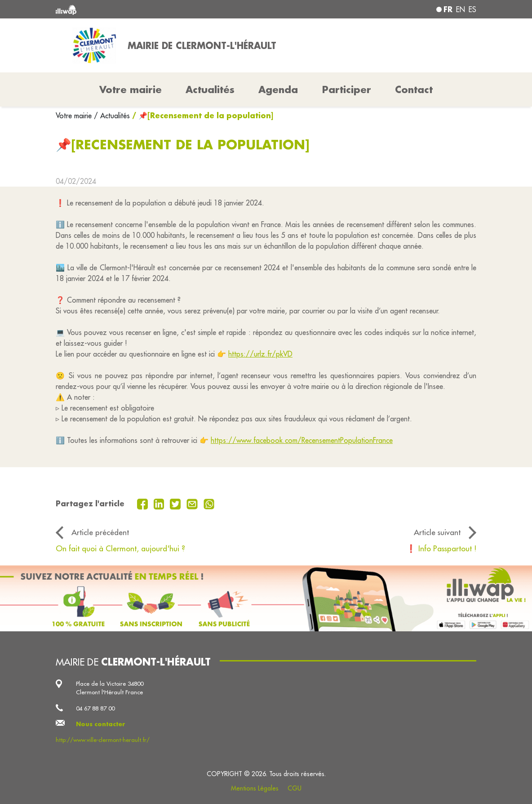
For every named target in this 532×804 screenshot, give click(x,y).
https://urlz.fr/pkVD (260, 354)
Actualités (210, 89)
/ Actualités (112, 116)
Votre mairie (75, 116)
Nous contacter (101, 724)
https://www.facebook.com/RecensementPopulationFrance (302, 440)
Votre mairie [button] (131, 89)
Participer (347, 89)
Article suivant (437, 532)
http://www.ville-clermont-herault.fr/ (103, 740)
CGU (295, 788)
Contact (414, 89)
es (472, 9)
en (461, 9)
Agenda (278, 89)
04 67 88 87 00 (95, 708)
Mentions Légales (255, 788)
